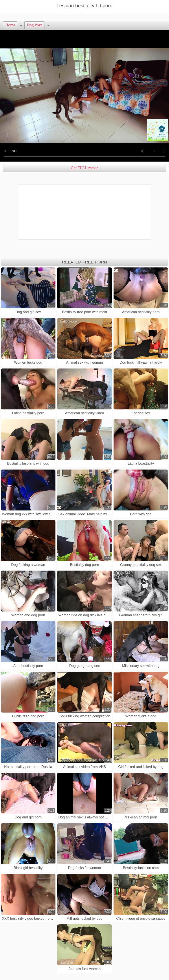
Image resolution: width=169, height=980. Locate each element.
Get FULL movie (84, 168)
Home (10, 25)
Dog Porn (34, 25)
